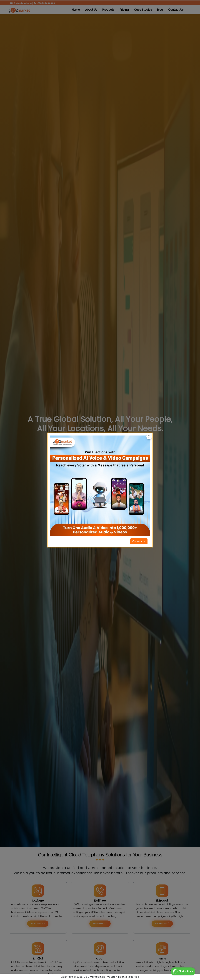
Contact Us (139, 541)
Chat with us (183, 971)
